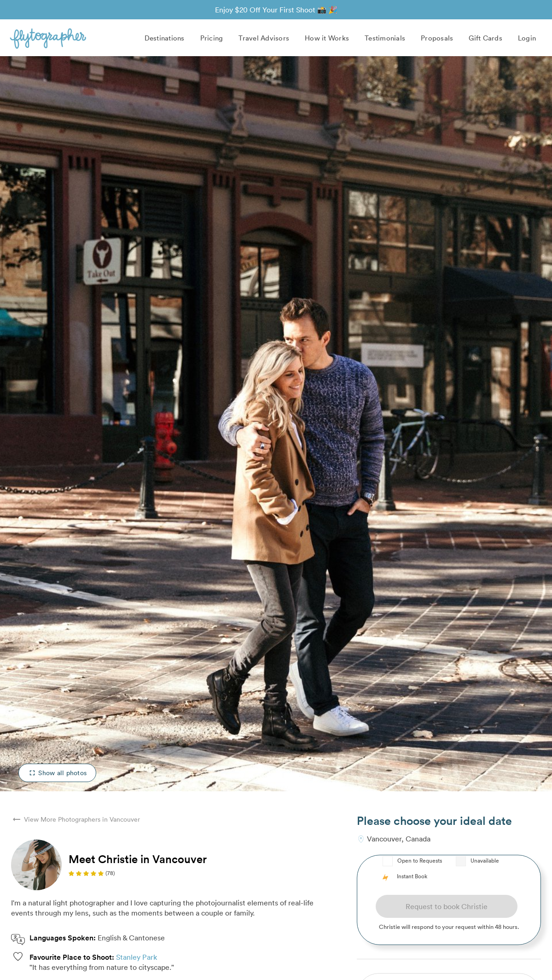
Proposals (437, 38)
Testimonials (385, 38)
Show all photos (57, 773)
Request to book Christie (447, 906)
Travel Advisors (264, 38)
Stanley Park (137, 957)
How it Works (327, 38)
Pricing (212, 38)
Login (527, 38)
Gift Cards (485, 38)
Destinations (165, 38)
